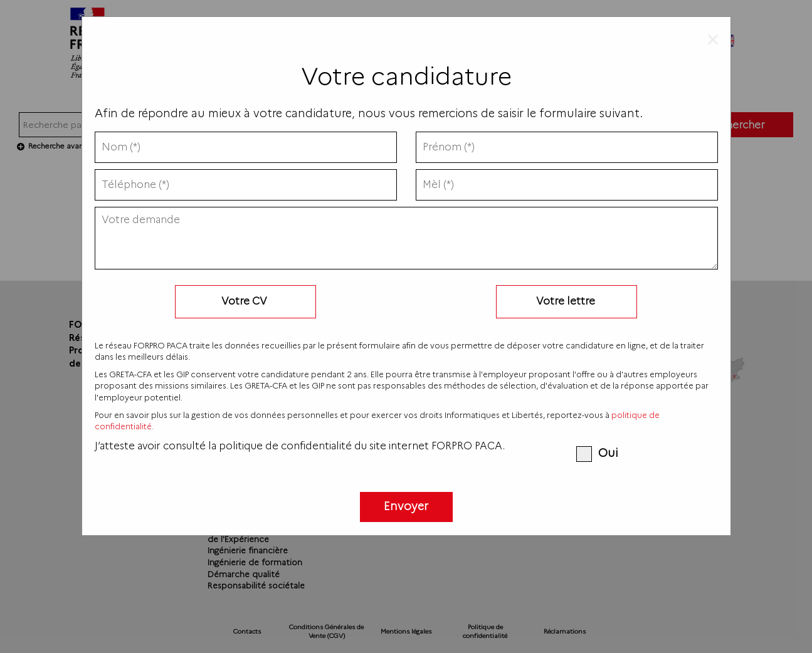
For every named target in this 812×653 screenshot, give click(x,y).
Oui (597, 453)
